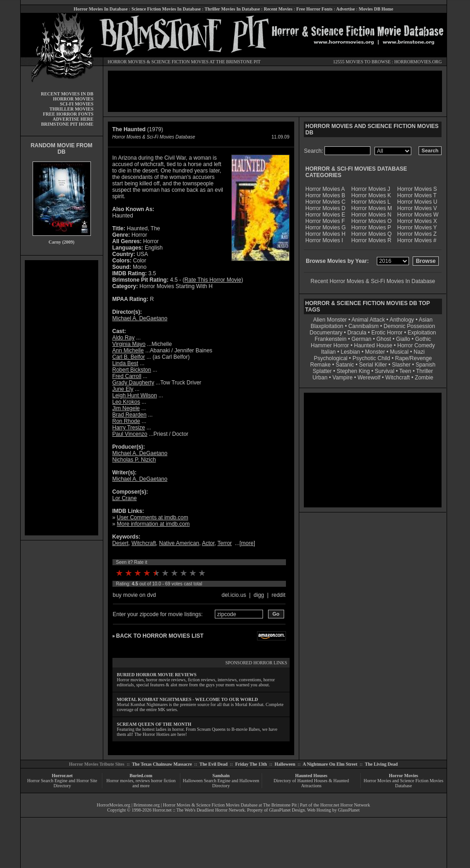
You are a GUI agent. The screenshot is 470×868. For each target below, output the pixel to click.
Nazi (419, 352)
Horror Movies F (325, 221)
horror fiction (163, 781)
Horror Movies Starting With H (176, 286)
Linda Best (126, 363)
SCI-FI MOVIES (76, 104)
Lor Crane (125, 498)
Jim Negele (126, 408)
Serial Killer (373, 365)
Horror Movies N (371, 215)
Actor (208, 543)
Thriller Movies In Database (232, 9)
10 (202, 573)
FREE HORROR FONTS (68, 114)
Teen (405, 371)
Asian (425, 320)
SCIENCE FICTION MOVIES (180, 62)
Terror (225, 543)
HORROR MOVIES (127, 62)
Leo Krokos (126, 402)
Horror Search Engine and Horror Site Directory (62, 783)
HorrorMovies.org (114, 805)
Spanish (425, 365)
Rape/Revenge (414, 358)
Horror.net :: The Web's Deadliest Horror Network (199, 810)
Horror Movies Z (417, 234)
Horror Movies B (325, 195)
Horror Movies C (325, 202)
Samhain (221, 776)
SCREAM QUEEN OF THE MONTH (154, 724)
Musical (400, 352)
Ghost (384, 339)
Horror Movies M (372, 208)
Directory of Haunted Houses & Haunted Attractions (311, 783)
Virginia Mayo (129, 344)
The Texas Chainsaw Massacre (162, 764)
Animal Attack (368, 320)
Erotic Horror (387, 333)
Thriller (425, 371)
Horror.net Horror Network (345, 805)
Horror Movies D (325, 208)
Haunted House (373, 345)
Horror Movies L (371, 202)
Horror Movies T (417, 195)
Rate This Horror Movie (213, 280)
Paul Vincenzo (130, 434)
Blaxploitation (327, 326)
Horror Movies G (325, 228)
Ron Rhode (126, 421)
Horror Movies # (417, 240)
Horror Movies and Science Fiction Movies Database (403, 783)
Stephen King (353, 371)
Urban (320, 378)
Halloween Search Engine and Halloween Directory (221, 783)
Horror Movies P (371, 228)
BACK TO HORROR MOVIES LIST (160, 636)
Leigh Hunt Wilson (135, 395)
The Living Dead (381, 764)
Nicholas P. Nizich (134, 460)
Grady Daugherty (133, 383)
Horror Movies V (417, 208)
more (247, 543)
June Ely (123, 389)
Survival (385, 371)
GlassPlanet (349, 810)
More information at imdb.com (154, 524)
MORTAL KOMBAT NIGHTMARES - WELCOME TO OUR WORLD (188, 699)
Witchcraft (144, 543)
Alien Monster (330, 320)
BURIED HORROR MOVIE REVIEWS (157, 675)
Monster (375, 352)
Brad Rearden (130, 415)
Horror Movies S (417, 189)
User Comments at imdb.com (153, 517)
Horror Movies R (371, 240)
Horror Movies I (324, 240)
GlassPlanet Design (287, 810)
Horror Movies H (325, 234)
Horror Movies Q (371, 234)
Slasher (401, 365)
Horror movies (120, 781)
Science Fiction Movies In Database (166, 9)
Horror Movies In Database (101, 9)
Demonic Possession (409, 326)
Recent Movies (278, 9)
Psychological (331, 358)
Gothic (423, 339)
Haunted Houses (311, 776)
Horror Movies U (417, 202)
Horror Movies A (325, 189)
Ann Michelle (128, 351)
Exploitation (422, 333)
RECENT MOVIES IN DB (67, 94)
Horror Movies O (371, 221)
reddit (279, 595)
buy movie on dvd (134, 595)
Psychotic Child (371, 358)
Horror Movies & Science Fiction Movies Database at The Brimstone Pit (230, 805)
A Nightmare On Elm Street (330, 764)
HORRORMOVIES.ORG (418, 62)
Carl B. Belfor (129, 357)
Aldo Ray (124, 338)
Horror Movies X (417, 221)
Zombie (424, 378)
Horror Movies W (418, 215)
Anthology (402, 320)
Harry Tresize (129, 428)
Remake (321, 365)
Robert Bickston (132, 370)
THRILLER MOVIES (72, 109)
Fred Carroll (127, 376)
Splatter (322, 371)
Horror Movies (403, 776)
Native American (179, 543)
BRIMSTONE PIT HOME (67, 124)
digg (259, 595)
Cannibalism (364, 326)
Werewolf (369, 378)
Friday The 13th (251, 764)
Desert (120, 543)
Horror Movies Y (417, 228)
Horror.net (62, 776)
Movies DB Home (376, 9)
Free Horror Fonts (315, 9)
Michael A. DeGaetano (140, 318)
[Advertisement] (62, 398)
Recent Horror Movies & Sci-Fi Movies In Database (373, 281)
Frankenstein (330, 339)
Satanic (345, 365)
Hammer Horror (330, 345)
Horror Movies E (325, 215)
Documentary (326, 333)
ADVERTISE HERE (73, 119)
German (361, 339)
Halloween (285, 764)
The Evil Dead (214, 764)
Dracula (357, 333)
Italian (328, 352)
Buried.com (141, 776)
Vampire (342, 378)
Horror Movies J (371, 189)
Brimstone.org (147, 805)
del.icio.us (234, 595)
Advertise (345, 9)
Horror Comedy (416, 345)
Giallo (403, 339)
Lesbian (351, 352)
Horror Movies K (371, 195)
